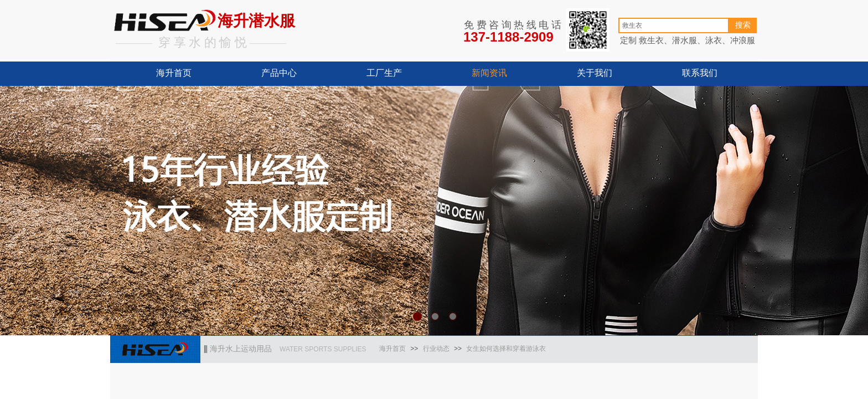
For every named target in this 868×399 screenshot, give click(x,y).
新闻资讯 (489, 73)
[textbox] (674, 25)
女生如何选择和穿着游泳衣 (506, 349)
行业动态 (436, 349)
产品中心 (279, 73)
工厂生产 (384, 73)
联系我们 (700, 73)
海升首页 (174, 73)
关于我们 (595, 73)
